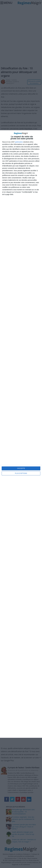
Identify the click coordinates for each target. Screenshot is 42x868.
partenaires (19, 142)
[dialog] (21, 434)
